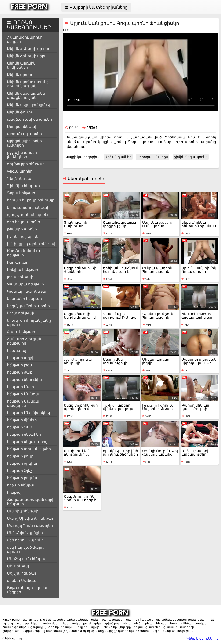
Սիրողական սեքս (153, 157)
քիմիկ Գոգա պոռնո (191, 157)
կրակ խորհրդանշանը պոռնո (29, 322)
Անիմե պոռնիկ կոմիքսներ (21, 65)
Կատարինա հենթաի (28, 291)
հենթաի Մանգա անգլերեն (23, 403)
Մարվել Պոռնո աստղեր (30, 526)
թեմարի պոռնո (22, 229)
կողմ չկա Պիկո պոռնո (28, 306)
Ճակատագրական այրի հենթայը (31, 502)
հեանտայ (17, 351)
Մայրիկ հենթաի (23, 511)
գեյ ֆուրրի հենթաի (26, 164)
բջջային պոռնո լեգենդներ (22, 155)
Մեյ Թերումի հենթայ (27, 559)
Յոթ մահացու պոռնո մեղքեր (28, 590)
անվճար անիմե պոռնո (29, 119)
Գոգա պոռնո (20, 171)
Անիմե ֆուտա (21, 112)
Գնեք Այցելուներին (203, 638)
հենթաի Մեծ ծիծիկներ (29, 413)
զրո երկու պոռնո (24, 222)
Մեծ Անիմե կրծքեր (25, 533)
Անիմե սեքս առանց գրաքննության (26, 95)
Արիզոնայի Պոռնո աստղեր (24, 143)
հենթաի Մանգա (23, 394)
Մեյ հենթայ (18, 566)
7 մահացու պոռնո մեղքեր (25, 39)
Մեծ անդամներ (118, 157)
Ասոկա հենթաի (22, 127)
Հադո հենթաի (21, 332)
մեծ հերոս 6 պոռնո (25, 540)
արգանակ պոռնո (24, 134)
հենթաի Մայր (20, 387)
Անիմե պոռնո (20, 75)
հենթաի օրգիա (22, 463)
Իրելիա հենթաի (23, 270)
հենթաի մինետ (22, 420)
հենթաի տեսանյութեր (29, 449)
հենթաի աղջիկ (22, 358)
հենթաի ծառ (20, 372)
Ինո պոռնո (18, 262)
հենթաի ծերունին (24, 380)
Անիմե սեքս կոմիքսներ (29, 105)
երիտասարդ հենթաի (28, 207)
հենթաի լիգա (20, 365)
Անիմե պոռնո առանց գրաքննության (28, 84)
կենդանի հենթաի (24, 299)
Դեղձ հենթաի (20, 178)
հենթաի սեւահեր (24, 434)
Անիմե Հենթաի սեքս (27, 56)
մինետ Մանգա (22, 581)
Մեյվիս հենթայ (21, 573)
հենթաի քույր (20, 456)
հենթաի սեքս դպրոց (27, 442)
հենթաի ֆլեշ (20, 471)
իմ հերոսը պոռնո (24, 236)
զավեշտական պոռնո (28, 215)
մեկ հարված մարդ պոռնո (25, 549)
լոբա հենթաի (20, 277)
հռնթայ (14, 492)
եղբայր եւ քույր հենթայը (31, 200)
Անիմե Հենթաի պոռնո (29, 49)
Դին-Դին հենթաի (23, 186)
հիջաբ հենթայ (21, 485)
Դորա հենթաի (21, 193)
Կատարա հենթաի (25, 284)
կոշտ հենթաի (21, 313)
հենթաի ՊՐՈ (20, 427)
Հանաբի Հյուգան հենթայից (24, 341)
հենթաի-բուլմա (22, 478)
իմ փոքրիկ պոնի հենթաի (32, 244)
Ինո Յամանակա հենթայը (24, 253)
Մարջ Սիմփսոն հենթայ (30, 518)
